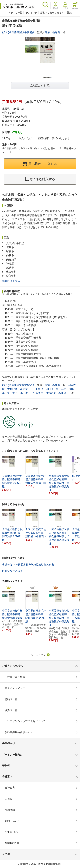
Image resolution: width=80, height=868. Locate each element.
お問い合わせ (12, 821)
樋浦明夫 (51, 393)
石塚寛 (56, 32)
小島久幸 (38, 393)
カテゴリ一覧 (15, 13)
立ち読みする (38, 86)
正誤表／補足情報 (15, 677)
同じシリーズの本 (12, 571)
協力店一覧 (11, 710)
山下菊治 (38, 389)
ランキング (31, 13)
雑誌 (69, 13)
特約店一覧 (11, 699)
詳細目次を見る (11, 281)
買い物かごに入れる (40, 164)
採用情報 (10, 810)
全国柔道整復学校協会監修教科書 (35, 565)
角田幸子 (12, 393)
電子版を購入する (40, 179)
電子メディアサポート (17, 688)
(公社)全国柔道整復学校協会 (18, 32)
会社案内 (10, 788)
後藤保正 (25, 389)
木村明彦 (12, 389)
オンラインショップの (25, 721)
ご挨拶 (9, 799)
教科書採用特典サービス (19, 732)
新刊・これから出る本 (52, 13)
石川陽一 (64, 393)
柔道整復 (7, 565)
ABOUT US (11, 832)
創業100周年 (12, 843)
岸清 (47, 32)
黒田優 (49, 389)
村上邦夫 (61, 389)
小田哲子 (25, 393)
